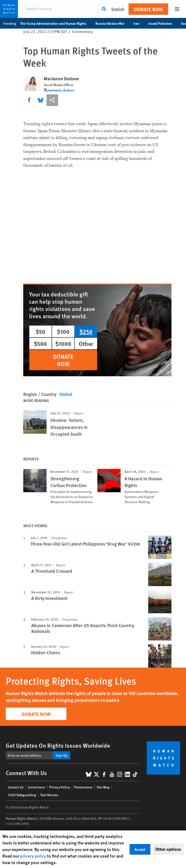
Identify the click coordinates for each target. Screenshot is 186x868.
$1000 (63, 344)
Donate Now (148, 9)
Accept (140, 849)
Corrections (36, 787)
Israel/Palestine (163, 23)
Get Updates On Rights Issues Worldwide (58, 745)
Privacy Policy (60, 787)
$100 (63, 331)
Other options (168, 849)
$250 (86, 331)
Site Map (103, 787)
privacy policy (33, 856)
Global (66, 394)
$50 (40, 331)
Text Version (49, 795)
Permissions (83, 787)
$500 (40, 344)
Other (86, 344)
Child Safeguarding (22, 795)
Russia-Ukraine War (112, 23)
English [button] (118, 9)
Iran (139, 23)
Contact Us (16, 787)
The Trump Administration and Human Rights (56, 23)
